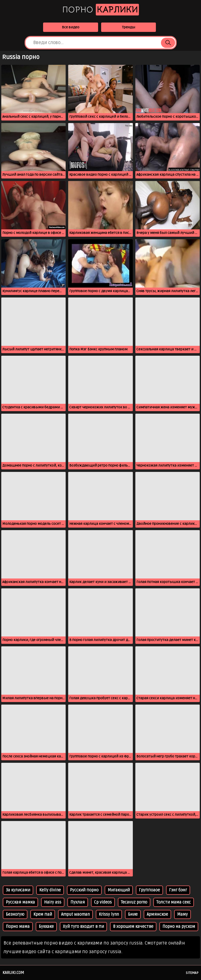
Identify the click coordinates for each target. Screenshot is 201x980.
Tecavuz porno (134, 902)
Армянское (157, 914)
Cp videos (103, 902)
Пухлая (78, 902)
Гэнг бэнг (178, 890)
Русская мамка (20, 902)
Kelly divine (50, 890)
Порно (101, 10)
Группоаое (149, 890)
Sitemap (192, 973)
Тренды (129, 27)
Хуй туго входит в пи (83, 927)
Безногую (15, 914)
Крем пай (43, 914)
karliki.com (13, 973)
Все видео (71, 27)
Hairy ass (53, 902)
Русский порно (84, 890)
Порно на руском (179, 927)
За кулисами (18, 890)
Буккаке (46, 927)
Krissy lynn (109, 914)
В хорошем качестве (133, 927)
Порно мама (18, 927)
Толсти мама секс (174, 902)
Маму (182, 914)
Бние (133, 914)
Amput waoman (75, 914)
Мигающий (119, 890)
